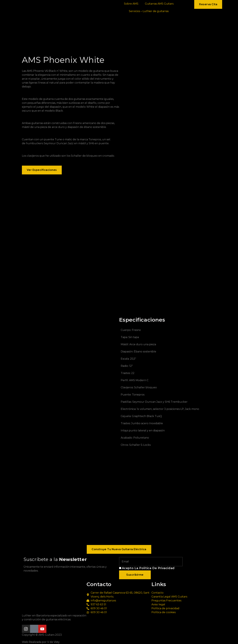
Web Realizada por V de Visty (41, 642)
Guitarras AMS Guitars (159, 4)
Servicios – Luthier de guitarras (149, 11)
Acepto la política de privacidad (148, 568)
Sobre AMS (131, 4)
